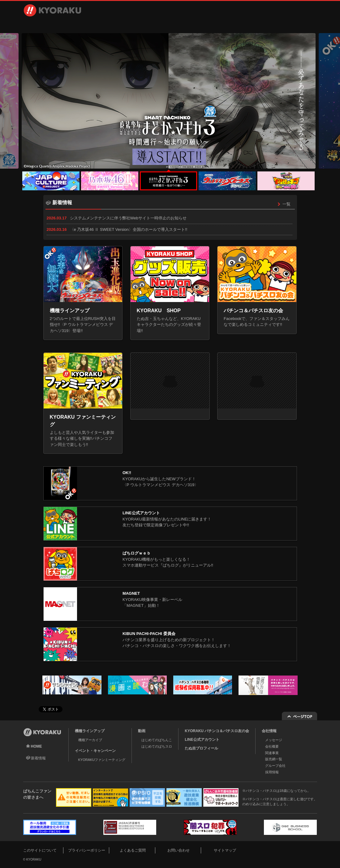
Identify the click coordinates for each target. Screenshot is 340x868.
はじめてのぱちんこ (157, 740)
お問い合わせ (289, 25)
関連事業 (272, 753)
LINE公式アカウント (202, 740)
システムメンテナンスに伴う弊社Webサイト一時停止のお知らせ (128, 218)
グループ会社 (275, 766)
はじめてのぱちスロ (157, 746)
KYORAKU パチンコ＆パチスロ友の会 (217, 731)
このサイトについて (40, 850)
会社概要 (272, 746)
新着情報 (38, 758)
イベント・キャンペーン (149, 25)
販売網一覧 (274, 759)
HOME (37, 746)
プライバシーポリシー (87, 850)
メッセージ (274, 740)
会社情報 (194, 25)
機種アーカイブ (90, 740)
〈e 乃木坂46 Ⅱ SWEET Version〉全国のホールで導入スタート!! (129, 229)
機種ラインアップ (52, 25)
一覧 (283, 204)
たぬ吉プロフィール (201, 748)
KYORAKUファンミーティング (102, 760)
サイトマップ (225, 850)
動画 (104, 25)
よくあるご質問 (133, 850)
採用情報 (239, 25)
